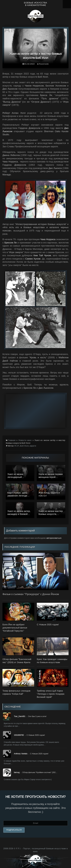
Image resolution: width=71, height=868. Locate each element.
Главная (12, 440)
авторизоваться (54, 538)
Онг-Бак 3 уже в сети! (37, 716)
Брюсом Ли (11, 243)
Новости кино (25, 440)
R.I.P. (17, 446)
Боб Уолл (24, 446)
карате (33, 446)
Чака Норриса (48, 239)
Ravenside (44, 64)
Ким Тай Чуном (42, 255)
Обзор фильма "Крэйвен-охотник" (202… (40, 772)
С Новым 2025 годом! (36, 735)
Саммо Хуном (33, 259)
